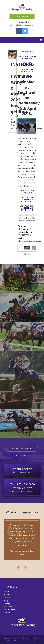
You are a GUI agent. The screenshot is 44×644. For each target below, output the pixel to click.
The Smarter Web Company (27, 641)
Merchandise (10, 606)
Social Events (22, 455)
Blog (6, 600)
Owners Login (22, 16)
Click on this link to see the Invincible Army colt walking (27, 218)
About (6, 595)
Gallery (7, 604)
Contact (7, 612)
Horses (7, 598)
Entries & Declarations (22, 449)
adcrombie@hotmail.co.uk (22, 25)
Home (7, 592)
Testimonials (10, 609)
